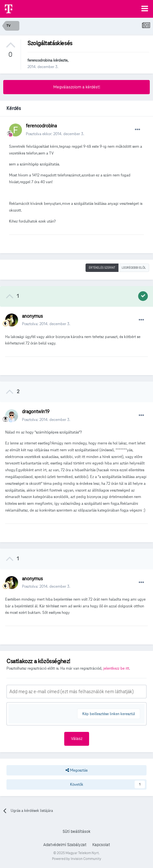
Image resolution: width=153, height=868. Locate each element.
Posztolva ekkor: (55, 134)
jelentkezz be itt (116, 668)
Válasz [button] (77, 739)
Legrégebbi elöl (134, 268)
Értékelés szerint (102, 268)
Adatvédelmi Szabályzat (65, 845)
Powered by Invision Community (77, 859)
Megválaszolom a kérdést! (77, 87)
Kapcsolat (101, 845)
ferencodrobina (40, 60)
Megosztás (76, 770)
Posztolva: (46, 324)
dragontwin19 (36, 412)
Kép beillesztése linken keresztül (109, 714)
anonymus (32, 316)
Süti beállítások (76, 832)
